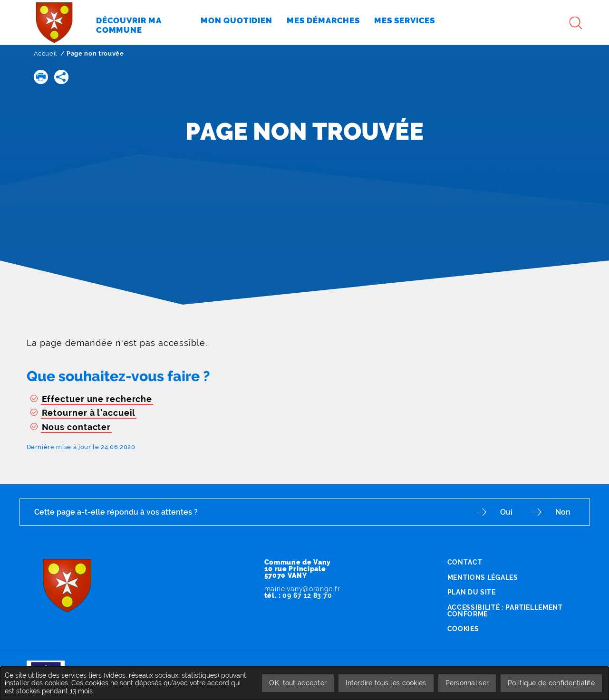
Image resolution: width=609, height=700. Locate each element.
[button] (41, 77)
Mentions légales (483, 577)
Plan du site (472, 592)
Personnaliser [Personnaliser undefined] (467, 683)
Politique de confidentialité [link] (551, 683)
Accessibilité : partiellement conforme (505, 611)
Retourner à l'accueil (89, 413)
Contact (465, 562)
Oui (506, 512)
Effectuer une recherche (97, 399)
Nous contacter (77, 427)
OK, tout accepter (298, 683)
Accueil (46, 53)
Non (563, 512)
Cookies (463, 629)
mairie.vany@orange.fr (302, 589)
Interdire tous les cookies (386, 683)
